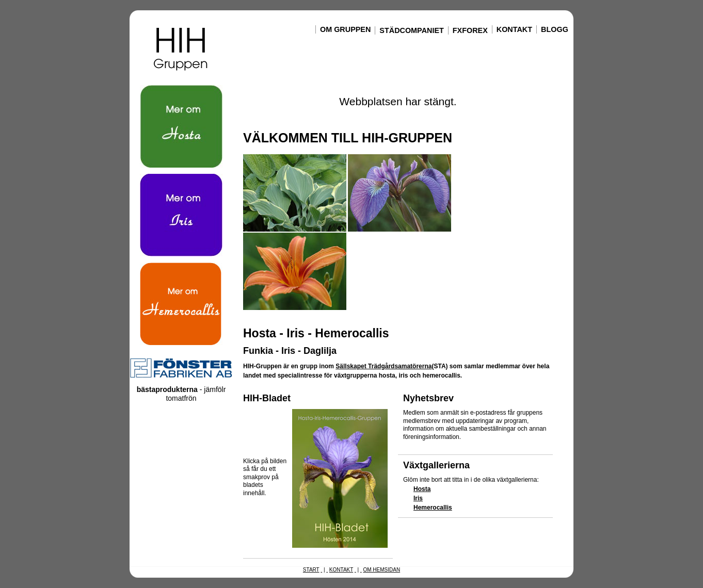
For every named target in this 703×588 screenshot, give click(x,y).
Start (311, 570)
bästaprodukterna (167, 389)
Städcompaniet (411, 30)
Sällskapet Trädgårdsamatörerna (384, 366)
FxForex (470, 30)
